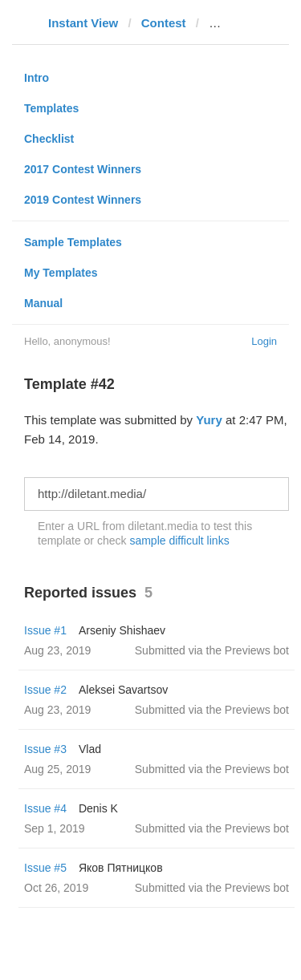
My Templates (61, 273)
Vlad (90, 749)
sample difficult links (179, 541)
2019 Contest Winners (83, 200)
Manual (43, 303)
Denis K (98, 808)
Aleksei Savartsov (123, 690)
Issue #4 (45, 808)
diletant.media (249, 23)
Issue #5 (45, 868)
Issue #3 (45, 749)
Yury (209, 420)
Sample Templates (73, 242)
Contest (164, 23)
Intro (37, 78)
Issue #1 (45, 630)
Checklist (49, 139)
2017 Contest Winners (83, 169)
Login (264, 341)
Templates (51, 108)
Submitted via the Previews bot (212, 650)
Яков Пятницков (121, 868)
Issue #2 (45, 690)
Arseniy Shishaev (122, 630)
